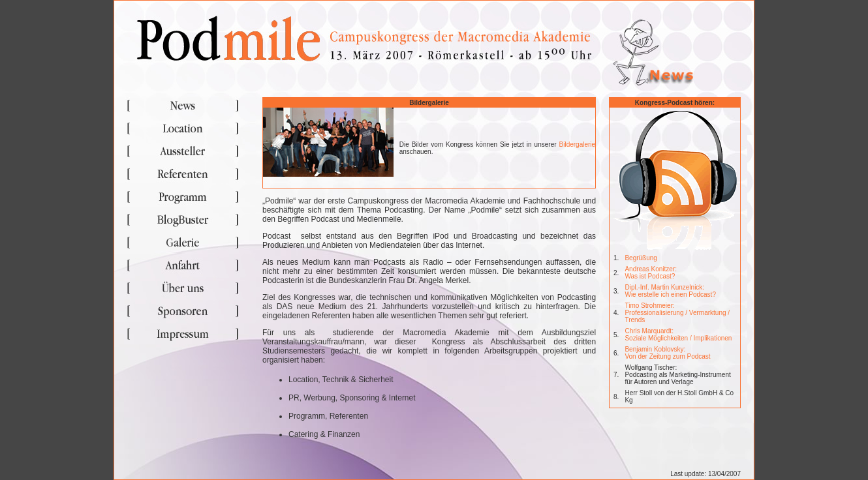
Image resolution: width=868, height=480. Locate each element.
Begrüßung (641, 258)
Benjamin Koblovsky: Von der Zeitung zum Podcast (667, 353)
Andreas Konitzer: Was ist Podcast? (651, 273)
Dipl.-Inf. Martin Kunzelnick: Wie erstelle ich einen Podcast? (670, 291)
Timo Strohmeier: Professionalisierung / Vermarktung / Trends (677, 313)
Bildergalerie (578, 144)
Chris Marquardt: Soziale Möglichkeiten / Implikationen (678, 335)
